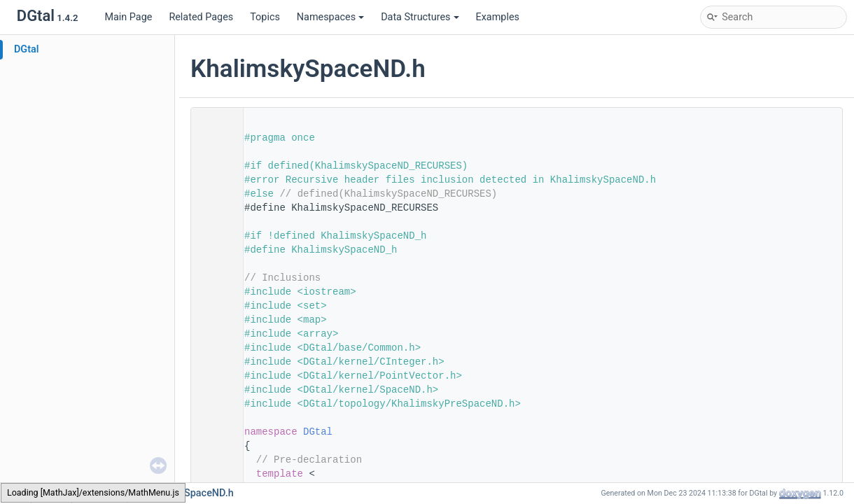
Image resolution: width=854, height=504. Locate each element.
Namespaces (330, 17)
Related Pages (201, 17)
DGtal (27, 49)
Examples (498, 17)
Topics (265, 17)
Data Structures (420, 17)
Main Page (128, 17)
